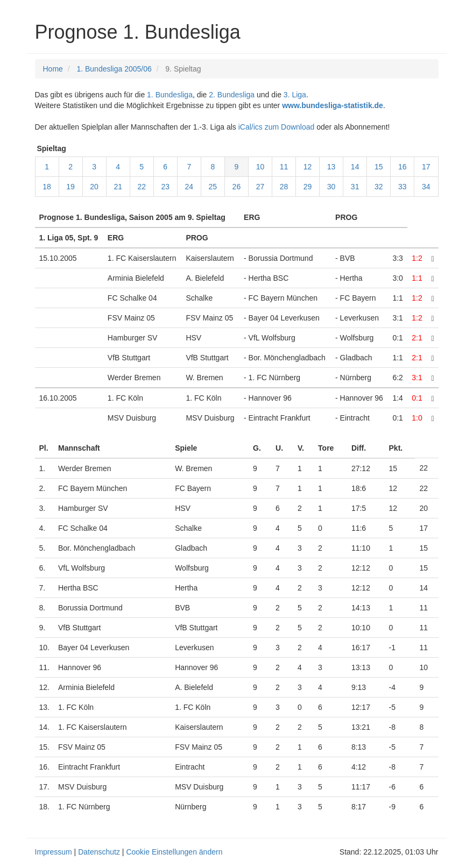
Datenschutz (99, 852)
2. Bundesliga (232, 95)
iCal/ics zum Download (277, 127)
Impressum (54, 852)
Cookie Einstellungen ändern (174, 852)
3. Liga (295, 95)
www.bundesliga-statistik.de (333, 105)
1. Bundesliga (170, 95)
